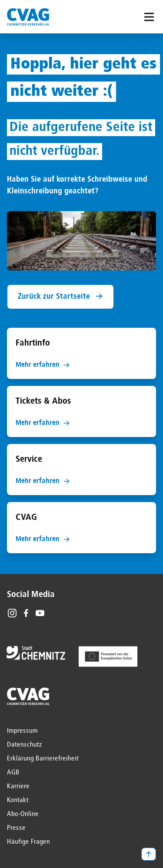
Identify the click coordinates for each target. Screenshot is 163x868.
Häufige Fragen (28, 842)
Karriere (18, 786)
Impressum (22, 731)
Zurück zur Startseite (60, 296)
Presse (16, 828)
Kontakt (18, 800)
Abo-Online (23, 814)
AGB (13, 773)
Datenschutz (25, 745)
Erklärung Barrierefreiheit (43, 759)
